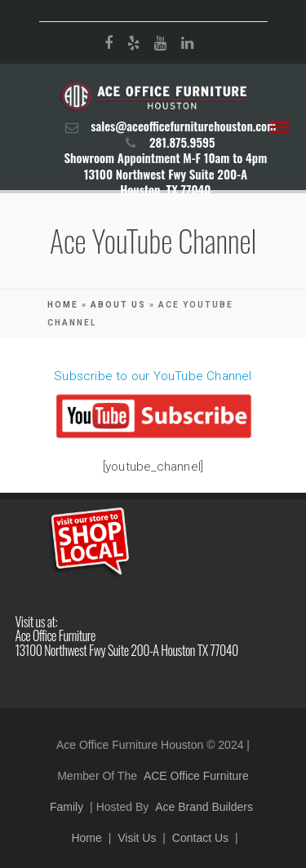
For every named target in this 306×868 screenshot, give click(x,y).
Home (63, 305)
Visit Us (137, 838)
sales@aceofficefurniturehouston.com (183, 126)
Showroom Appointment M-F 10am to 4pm (165, 157)
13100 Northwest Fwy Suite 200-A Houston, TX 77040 (166, 182)
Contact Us (200, 838)
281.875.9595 (182, 142)
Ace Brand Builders (204, 807)
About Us (118, 305)
